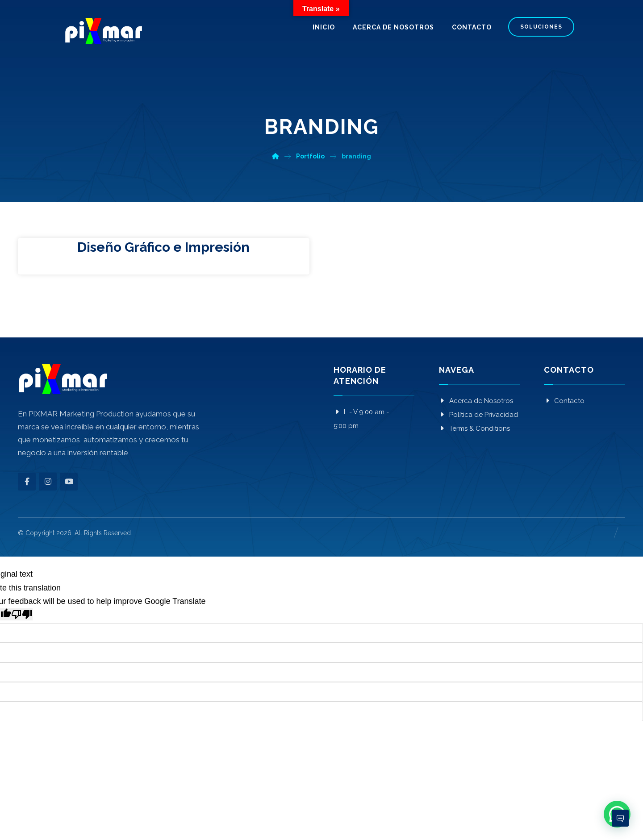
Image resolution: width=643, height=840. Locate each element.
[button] (27, 482)
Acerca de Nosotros (476, 401)
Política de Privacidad (478, 415)
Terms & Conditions (474, 428)
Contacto (564, 401)
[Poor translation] (22, 614)
